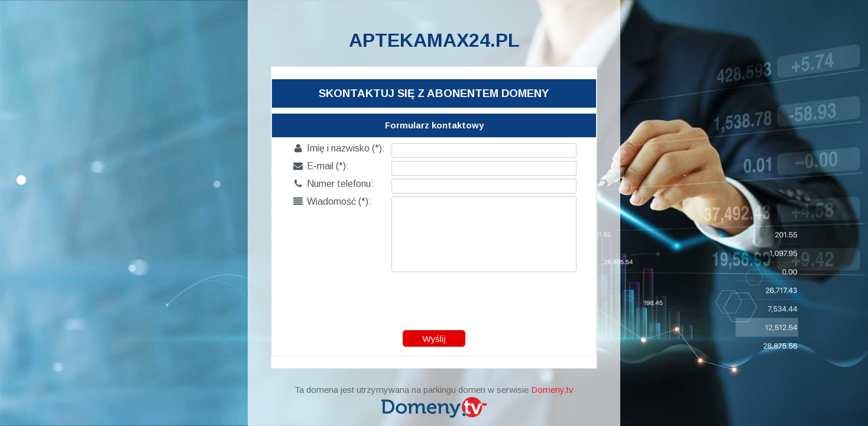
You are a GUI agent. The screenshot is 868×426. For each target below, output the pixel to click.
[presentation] (435, 298)
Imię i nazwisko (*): (339, 148)
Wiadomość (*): (332, 201)
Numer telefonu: (333, 184)
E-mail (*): (321, 166)
